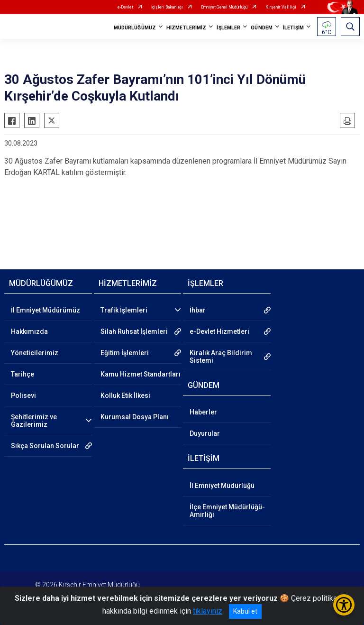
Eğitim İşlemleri (125, 353)
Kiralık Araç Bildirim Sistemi (221, 357)
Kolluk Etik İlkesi (125, 395)
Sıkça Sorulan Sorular (45, 446)
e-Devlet (125, 7)
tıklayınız (208, 611)
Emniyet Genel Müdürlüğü (224, 7)
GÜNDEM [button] (262, 28)
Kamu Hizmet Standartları (141, 374)
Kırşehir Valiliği (281, 7)
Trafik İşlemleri (124, 310)
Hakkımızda (29, 331)
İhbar (198, 310)
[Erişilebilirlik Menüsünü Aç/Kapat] (344, 605)
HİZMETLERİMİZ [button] (186, 28)
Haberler (203, 412)
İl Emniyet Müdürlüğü (222, 486)
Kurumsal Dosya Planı (135, 417)
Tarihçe (23, 374)
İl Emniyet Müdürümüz (45, 310)
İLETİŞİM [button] (293, 28)
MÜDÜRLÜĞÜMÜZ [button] (135, 28)
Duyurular (205, 433)
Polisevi (23, 395)
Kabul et (245, 611)
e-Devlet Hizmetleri (219, 331)
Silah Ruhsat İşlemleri (134, 331)
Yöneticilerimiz (35, 353)
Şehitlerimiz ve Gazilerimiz (34, 421)
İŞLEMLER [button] (228, 28)
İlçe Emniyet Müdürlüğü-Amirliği (227, 511)
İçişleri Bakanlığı (167, 7)
